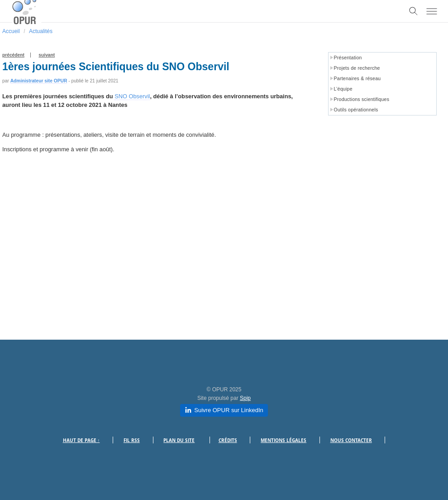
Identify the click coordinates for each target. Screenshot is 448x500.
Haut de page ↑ (81, 440)
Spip (245, 398)
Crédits (228, 440)
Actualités (41, 31)
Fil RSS (132, 440)
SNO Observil (132, 96)
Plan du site (179, 440)
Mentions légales (284, 440)
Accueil (11, 31)
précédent (13, 55)
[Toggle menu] (432, 11)
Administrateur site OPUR (39, 81)
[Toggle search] (414, 11)
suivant (47, 55)
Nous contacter (351, 440)
